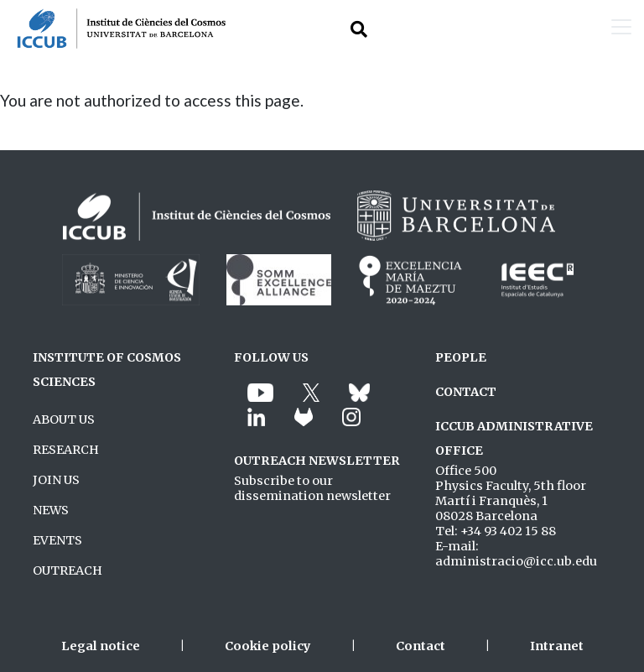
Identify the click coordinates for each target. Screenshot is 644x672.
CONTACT (466, 392)
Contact (421, 646)
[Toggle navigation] (621, 29)
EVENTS (57, 540)
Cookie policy (268, 646)
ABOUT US (64, 419)
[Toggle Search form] (359, 29)
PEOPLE (461, 357)
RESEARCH (66, 450)
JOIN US (56, 480)
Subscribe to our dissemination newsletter (312, 488)
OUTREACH (68, 570)
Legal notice (101, 646)
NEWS (51, 510)
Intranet (557, 646)
